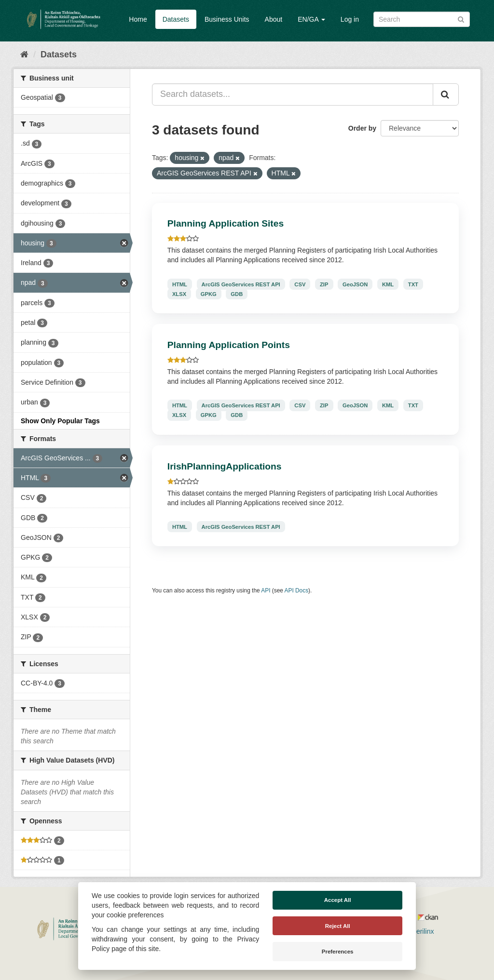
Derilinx (419, 931)
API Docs (297, 591)
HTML (180, 284)
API (266, 591)
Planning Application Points (229, 345)
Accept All (338, 900)
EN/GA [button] (311, 19)
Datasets (176, 19)
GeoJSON (355, 284)
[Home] (24, 54)
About (274, 19)
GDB (237, 294)
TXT (413, 284)
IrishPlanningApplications (225, 466)
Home (138, 19)
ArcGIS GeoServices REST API (241, 284)
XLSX (179, 294)
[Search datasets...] (293, 94)
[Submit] (461, 19)
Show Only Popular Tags (60, 421)
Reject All (338, 926)
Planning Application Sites (226, 223)
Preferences (338, 952)
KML (388, 284)
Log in (350, 19)
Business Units (227, 19)
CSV (300, 284)
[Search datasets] (422, 19)
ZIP (324, 284)
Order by (362, 128)
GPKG (209, 294)
